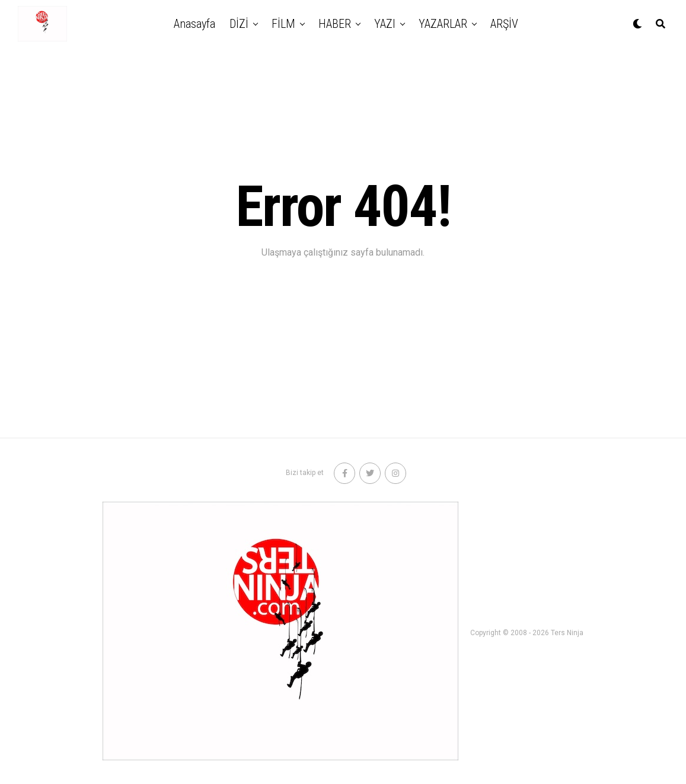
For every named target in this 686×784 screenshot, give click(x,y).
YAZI (385, 24)
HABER (335, 24)
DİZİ (239, 24)
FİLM (283, 24)
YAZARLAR (443, 24)
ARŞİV (504, 24)
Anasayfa (194, 24)
